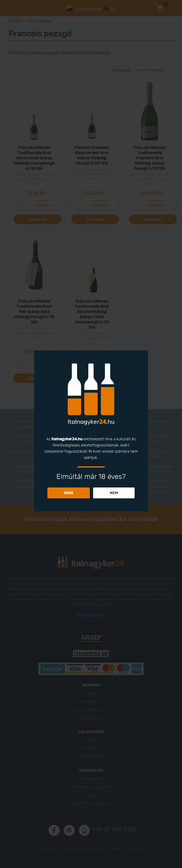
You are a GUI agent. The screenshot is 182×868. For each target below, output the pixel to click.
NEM (114, 493)
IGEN (69, 493)
